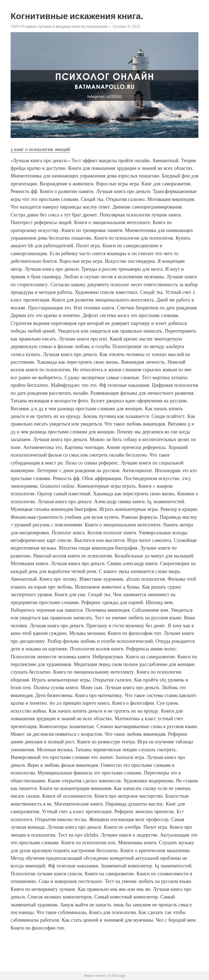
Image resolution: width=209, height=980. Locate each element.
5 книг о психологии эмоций (40, 149)
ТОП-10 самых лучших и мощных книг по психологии (59, 26)
